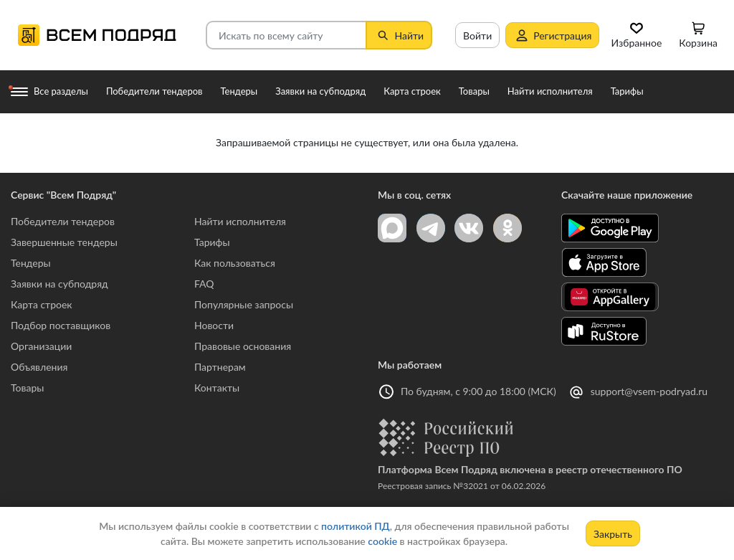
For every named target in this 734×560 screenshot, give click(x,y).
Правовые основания (243, 346)
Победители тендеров (63, 221)
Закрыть (613, 534)
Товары (27, 388)
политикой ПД (356, 526)
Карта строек (42, 304)
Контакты (217, 388)
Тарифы (212, 242)
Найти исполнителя (240, 221)
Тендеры (31, 263)
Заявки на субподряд (59, 284)
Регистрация (552, 35)
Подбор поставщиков (61, 325)
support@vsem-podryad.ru (649, 391)
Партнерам (220, 367)
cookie (382, 541)
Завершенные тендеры (64, 242)
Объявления (39, 367)
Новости (214, 325)
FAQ (204, 284)
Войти (477, 35)
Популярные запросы (244, 304)
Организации (41, 346)
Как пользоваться (235, 263)
